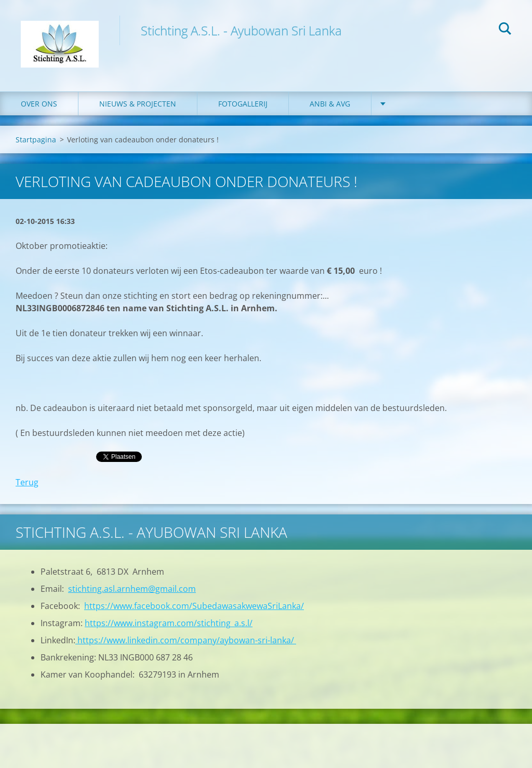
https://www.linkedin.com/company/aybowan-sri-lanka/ (186, 640)
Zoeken (505, 30)
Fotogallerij (243, 104)
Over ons (39, 104)
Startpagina (36, 140)
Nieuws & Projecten (138, 104)
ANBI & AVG (330, 104)
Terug (27, 482)
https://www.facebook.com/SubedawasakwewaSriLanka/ (194, 606)
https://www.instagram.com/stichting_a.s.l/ (169, 623)
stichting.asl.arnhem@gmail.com (132, 589)
